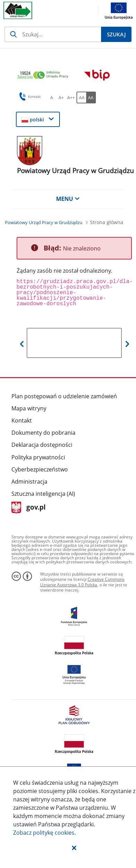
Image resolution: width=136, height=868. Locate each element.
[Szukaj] (53, 34)
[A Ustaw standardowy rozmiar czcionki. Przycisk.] (52, 97)
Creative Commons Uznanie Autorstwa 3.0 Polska (82, 582)
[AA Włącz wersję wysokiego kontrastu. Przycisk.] (91, 97)
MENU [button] (68, 199)
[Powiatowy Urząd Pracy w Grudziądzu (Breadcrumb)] (44, 222)
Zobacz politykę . (44, 833)
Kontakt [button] (29, 96)
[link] (45, 75)
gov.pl (29, 508)
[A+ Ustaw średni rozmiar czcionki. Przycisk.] (61, 97)
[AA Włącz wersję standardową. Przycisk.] (81, 97)
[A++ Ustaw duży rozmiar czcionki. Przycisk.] (71, 97)
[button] (74, 848)
